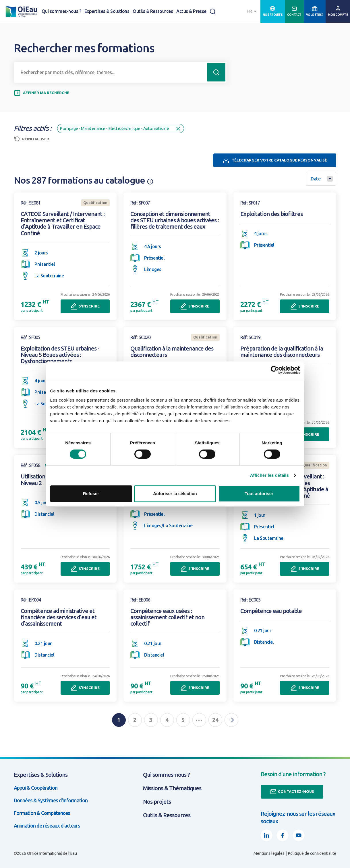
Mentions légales (269, 853)
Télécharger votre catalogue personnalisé (275, 160)
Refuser (91, 494)
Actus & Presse (191, 11)
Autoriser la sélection (175, 494)
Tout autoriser (259, 494)
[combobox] (253, 11)
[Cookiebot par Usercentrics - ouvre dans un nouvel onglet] (275, 370)
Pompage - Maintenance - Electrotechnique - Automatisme (121, 129)
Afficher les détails (269, 475)
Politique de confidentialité (312, 853)
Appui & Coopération (36, 788)
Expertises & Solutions (107, 11)
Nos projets (157, 802)
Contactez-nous (292, 792)
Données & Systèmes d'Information (51, 800)
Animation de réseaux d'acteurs (47, 826)
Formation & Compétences (42, 813)
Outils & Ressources (153, 11)
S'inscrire (85, 306)
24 (215, 720)
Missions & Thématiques (172, 788)
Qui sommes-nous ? (61, 11)
